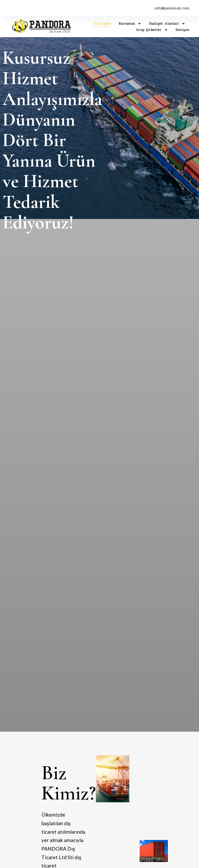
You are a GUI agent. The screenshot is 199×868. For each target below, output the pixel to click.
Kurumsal (130, 24)
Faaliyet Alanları (167, 24)
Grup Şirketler (152, 30)
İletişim (182, 30)
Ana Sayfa (102, 24)
